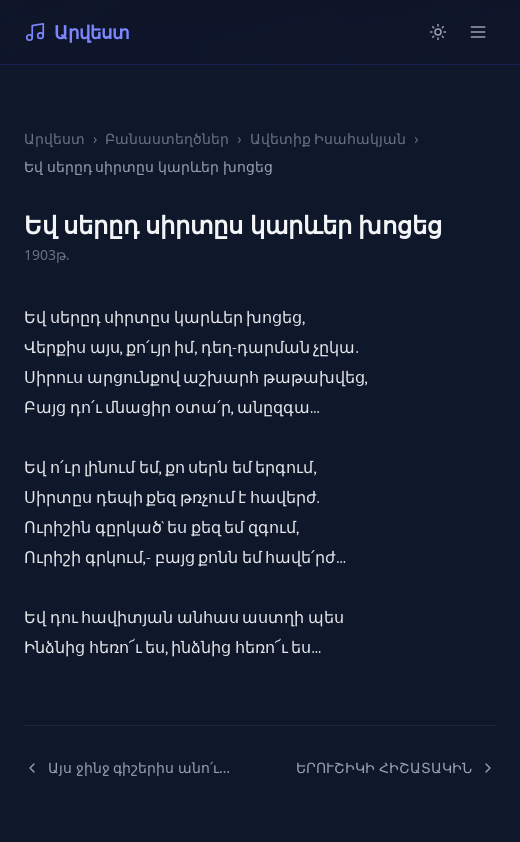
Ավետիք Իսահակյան (328, 138)
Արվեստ (77, 32)
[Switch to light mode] (438, 32)
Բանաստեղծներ (167, 138)
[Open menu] (478, 32)
